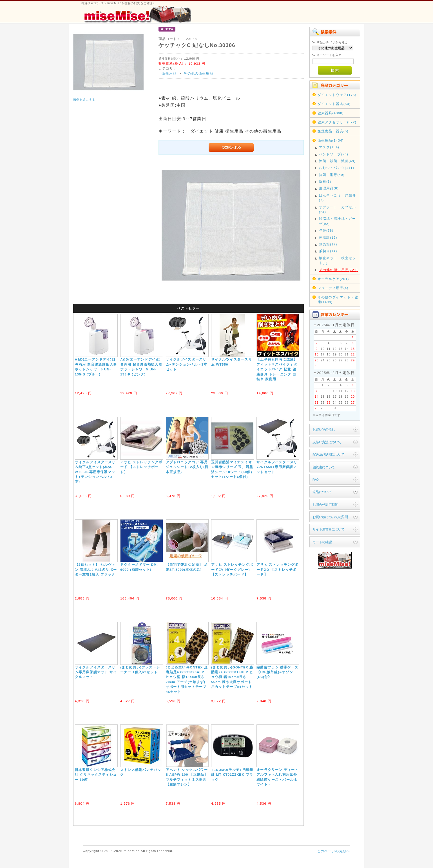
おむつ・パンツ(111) (337, 168)
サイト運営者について (329, 529)
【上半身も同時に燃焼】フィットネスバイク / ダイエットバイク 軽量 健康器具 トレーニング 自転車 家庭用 (277, 369)
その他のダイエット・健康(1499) (338, 299)
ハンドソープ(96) (334, 154)
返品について (322, 492)
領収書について (324, 467)
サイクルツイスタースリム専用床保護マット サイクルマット (96, 672)
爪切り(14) (328, 251)
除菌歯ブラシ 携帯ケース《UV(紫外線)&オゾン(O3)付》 (277, 672)
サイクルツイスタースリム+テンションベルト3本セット (187, 364)
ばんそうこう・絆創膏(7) (338, 198)
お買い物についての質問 (330, 517)
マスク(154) (329, 147)
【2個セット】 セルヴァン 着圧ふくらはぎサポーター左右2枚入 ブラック (96, 569)
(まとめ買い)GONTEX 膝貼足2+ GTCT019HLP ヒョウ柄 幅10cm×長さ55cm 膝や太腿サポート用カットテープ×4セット (232, 677)
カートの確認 (322, 542)
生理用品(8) (329, 188)
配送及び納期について (329, 454)
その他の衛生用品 (198, 73)
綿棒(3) (325, 181)
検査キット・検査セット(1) (338, 260)
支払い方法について (327, 442)
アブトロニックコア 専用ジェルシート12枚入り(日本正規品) (187, 467)
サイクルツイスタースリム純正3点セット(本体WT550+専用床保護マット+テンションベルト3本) (95, 472)
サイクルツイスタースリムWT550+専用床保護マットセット (277, 467)
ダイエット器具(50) (334, 104)
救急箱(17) (328, 244)
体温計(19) (328, 237)
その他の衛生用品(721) (338, 270)
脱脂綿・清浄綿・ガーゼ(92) (338, 221)
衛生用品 (169, 73)
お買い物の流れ (324, 429)
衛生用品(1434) (331, 140)
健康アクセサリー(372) (337, 122)
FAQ (315, 479)
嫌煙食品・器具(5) (333, 131)
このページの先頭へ (334, 851)
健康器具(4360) (331, 113)
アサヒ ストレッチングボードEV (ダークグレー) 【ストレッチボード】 (232, 569)
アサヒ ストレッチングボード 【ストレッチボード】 (141, 467)
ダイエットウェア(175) (337, 95)
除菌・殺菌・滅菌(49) (337, 161)
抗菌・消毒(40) (332, 175)
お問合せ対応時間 (325, 505)
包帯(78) (326, 230)
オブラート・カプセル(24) (338, 209)
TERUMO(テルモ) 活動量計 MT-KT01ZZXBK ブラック (232, 775)
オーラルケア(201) (333, 279)
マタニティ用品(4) (333, 288)
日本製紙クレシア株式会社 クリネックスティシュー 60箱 (96, 775)
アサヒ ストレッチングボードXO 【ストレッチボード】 (277, 569)
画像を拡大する (84, 99)
